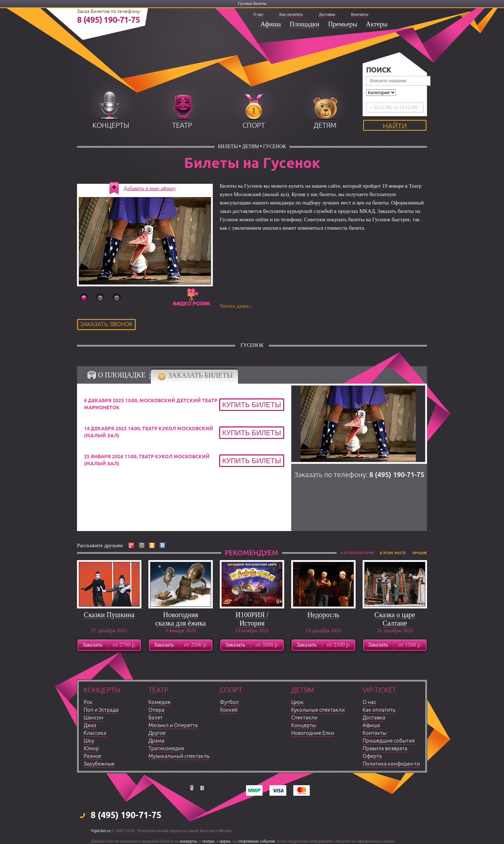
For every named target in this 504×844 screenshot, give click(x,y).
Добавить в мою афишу (150, 188)
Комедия (159, 702)
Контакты (360, 14)
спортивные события (256, 841)
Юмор (91, 749)
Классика (95, 733)
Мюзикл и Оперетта (173, 726)
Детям (251, 147)
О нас (258, 14)
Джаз (90, 726)
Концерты (304, 726)
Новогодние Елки (313, 733)
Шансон (93, 718)
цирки (225, 841)
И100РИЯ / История (252, 619)
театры (208, 841)
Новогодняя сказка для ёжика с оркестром (181, 623)
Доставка (327, 14)
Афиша (271, 24)
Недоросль (323, 615)
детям (325, 125)
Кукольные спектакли (318, 710)
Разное (92, 756)
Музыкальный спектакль (179, 756)
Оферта (372, 756)
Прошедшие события (389, 741)
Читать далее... (236, 306)
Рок (88, 702)
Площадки (305, 24)
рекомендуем (251, 553)
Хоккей (229, 710)
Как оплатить (291, 14)
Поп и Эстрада (101, 710)
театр (182, 125)
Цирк (297, 702)
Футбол (229, 702)
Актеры (377, 24)
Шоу (89, 741)
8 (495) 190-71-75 (108, 20)
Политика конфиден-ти (391, 764)
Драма (156, 741)
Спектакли (304, 718)
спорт (254, 125)
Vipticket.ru (101, 831)
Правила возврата (385, 749)
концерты (111, 125)
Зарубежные (99, 764)
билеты (228, 147)
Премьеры (342, 24)
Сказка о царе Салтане (395, 619)
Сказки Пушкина (109, 615)
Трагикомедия (166, 749)
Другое (157, 733)
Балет (156, 718)
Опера (156, 710)
